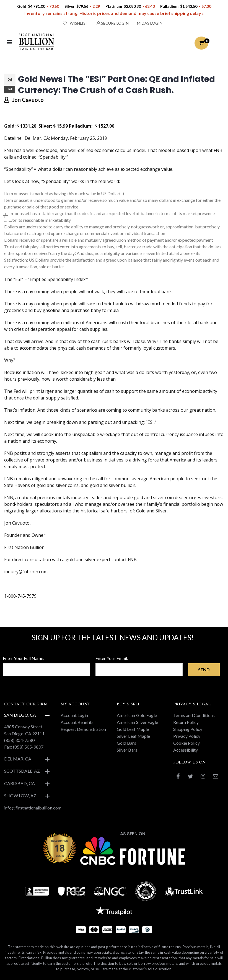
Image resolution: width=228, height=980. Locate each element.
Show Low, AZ (20, 795)
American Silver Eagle (137, 722)
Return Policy (186, 722)
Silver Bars (127, 750)
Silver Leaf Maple (133, 736)
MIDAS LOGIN (150, 23)
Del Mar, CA (18, 759)
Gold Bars (126, 743)
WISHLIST (76, 23)
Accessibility (186, 750)
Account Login (74, 715)
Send (204, 670)
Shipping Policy (188, 729)
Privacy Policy (187, 736)
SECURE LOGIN (113, 23)
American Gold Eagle (137, 715)
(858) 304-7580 (19, 740)
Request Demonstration (83, 729)
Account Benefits (77, 722)
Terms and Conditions (194, 715)
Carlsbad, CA (20, 783)
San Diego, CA (20, 715)
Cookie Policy (187, 743)
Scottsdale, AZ (22, 771)
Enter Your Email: (112, 658)
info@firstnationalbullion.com (33, 808)
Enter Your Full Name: (24, 658)
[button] (201, 43)
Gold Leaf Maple (133, 729)
